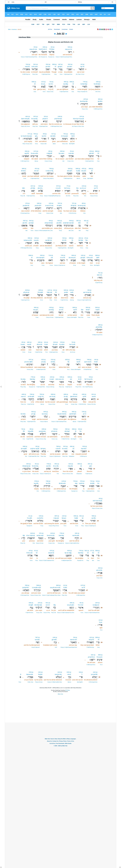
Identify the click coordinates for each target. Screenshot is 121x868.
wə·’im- (51, 84)
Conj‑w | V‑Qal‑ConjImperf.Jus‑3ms (66, 613)
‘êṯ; (68, 362)
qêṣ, (36, 136)
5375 (58, 186)
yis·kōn (48, 67)
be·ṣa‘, (43, 84)
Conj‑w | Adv (44, 144)
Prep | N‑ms (78, 387)
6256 (67, 360)
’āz (93, 553)
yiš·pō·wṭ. (26, 292)
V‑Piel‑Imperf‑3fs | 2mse (26, 248)
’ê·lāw (65, 587)
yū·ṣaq (43, 362)
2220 (83, 186)
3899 (23, 169)
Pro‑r (47, 352)
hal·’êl (82, 67)
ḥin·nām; (62, 153)
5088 (38, 585)
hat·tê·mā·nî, (43, 49)
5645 (97, 308)
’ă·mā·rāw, (35, 466)
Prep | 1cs (23, 404)
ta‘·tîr (83, 587)
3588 (54, 64)
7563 (41, 394)
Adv (63, 161)
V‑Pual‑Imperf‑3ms (25, 213)
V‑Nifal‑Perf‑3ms (65, 439)
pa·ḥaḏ (31, 223)
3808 (72, 134)
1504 (97, 603)
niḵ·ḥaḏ (67, 431)
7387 (59, 203)
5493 (69, 377)
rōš (52, 258)
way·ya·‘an (69, 49)
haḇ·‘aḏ (49, 292)
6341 (59, 221)
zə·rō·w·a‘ (83, 188)
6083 (75, 516)
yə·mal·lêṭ (94, 674)
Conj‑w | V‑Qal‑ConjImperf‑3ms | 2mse (51, 595)
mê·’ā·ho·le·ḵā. (98, 501)
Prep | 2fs (23, 543)
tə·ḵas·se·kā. (28, 240)
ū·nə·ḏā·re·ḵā (36, 587)
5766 (36, 481)
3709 (30, 672)
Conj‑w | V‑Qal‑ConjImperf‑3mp (59, 422)
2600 (61, 151)
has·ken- (84, 449)
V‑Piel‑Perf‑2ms (73, 213)
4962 (28, 342)
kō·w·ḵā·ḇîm (40, 258)
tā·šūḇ (92, 483)
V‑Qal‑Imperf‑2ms (64, 92)
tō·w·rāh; (56, 466)
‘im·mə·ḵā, (34, 119)
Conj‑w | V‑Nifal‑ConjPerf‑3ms (55, 682)
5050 (30, 603)
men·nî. (23, 396)
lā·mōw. (23, 379)
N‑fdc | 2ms (30, 682)
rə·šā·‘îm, (41, 396)
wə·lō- (79, 362)
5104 (52, 360)
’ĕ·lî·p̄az (52, 49)
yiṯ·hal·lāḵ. (99, 327)
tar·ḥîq (48, 483)
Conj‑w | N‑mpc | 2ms (36, 595)
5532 (69, 64)
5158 (40, 516)
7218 (50, 255)
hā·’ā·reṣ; (67, 188)
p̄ (21, 674)
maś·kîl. (28, 67)
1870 (85, 99)
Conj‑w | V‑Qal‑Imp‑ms (60, 265)
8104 (55, 342)
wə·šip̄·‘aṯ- (49, 240)
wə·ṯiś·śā (51, 553)
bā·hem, (43, 449)
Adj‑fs (54, 144)
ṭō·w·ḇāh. (24, 449)
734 (73, 342)
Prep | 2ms (35, 126)
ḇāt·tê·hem (74, 396)
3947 (89, 464)
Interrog (72, 300)
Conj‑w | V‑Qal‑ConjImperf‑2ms (47, 560)
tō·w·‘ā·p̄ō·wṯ (31, 535)
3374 (81, 117)
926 (50, 221)
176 (85, 238)
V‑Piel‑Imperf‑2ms (25, 595)
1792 (26, 203)
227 (91, 551)
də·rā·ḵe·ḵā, (38, 605)
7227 (53, 134)
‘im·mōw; (65, 449)
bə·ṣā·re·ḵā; (51, 535)
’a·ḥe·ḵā (71, 153)
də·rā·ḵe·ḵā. (84, 101)
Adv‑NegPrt (72, 144)
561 (36, 464)
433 (90, 255)
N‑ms (61, 74)
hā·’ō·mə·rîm (88, 379)
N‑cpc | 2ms (85, 109)
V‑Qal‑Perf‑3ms (64, 300)
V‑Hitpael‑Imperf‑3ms (97, 335)
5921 (35, 64)
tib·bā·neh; (62, 483)
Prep (87, 231)
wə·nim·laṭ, (58, 674)
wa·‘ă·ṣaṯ (52, 396)
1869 (39, 342)
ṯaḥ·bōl (91, 153)
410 (82, 64)
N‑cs (68, 369)
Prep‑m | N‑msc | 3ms (68, 474)
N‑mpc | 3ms (36, 474)
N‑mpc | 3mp (74, 404)
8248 (69, 169)
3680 (29, 238)
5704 (81, 481)
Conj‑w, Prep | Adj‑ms (48, 178)
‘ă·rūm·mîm (34, 153)
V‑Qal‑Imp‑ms (69, 387)
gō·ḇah (83, 258)
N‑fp (84, 213)
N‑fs (85, 196)
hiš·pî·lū (91, 640)
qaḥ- (91, 466)
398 (31, 429)
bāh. (24, 188)
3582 (66, 429)
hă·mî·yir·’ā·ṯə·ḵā (78, 119)
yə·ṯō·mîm (38, 205)
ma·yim (84, 171)
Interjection (72, 456)
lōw (77, 188)
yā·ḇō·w (45, 119)
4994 (71, 446)
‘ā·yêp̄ (78, 171)
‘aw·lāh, (36, 483)
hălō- (98, 258)
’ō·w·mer (81, 605)
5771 (29, 134)
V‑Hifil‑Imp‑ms (83, 456)
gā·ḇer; (60, 67)
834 (45, 342)
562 (81, 603)
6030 (69, 47)
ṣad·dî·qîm (73, 414)
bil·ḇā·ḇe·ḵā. (27, 466)
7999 (57, 446)
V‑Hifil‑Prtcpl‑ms (26, 74)
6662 (73, 412)
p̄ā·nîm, (40, 188)
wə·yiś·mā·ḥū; (62, 414)
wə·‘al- (48, 605)
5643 (87, 308)
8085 (57, 585)
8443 (32, 533)
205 (22, 342)
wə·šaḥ (37, 640)
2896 (65, 394)
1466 (54, 637)
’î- (82, 674)
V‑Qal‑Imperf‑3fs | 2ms (34, 456)
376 (95, 186)
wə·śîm (48, 466)
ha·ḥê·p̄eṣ (97, 84)
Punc (20, 682)
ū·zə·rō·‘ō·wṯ (49, 205)
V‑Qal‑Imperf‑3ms (68, 74)
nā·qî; (69, 674)
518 (51, 82)
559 (35, 47)
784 (22, 429)
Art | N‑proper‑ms (43, 57)
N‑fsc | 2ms (65, 144)
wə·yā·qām (71, 605)
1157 (49, 290)
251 (71, 151)
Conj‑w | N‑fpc (50, 213)
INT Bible (68, 690)
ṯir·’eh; (64, 240)
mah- (72, 292)
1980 (99, 325)
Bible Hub (60, 694)
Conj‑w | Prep (47, 613)
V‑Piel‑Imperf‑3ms (93, 682)
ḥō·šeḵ (81, 240)
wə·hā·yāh (76, 535)
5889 (77, 169)
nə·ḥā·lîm (40, 518)
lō (76, 431)
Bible (9, 29)
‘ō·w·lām (62, 344)
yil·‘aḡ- (33, 414)
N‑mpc (30, 352)
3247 (30, 360)
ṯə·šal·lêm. (26, 587)
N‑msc (84, 265)
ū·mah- (52, 379)
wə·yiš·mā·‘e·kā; (55, 587)
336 (80, 672)
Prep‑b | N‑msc (39, 682)
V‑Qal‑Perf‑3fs (31, 404)
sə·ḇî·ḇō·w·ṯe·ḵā (68, 223)
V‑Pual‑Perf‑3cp (87, 369)
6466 (42, 377)
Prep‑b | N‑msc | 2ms (26, 474)
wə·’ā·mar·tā (87, 292)
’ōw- (87, 240)
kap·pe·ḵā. (30, 674)
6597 (24, 221)
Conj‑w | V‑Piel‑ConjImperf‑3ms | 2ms (44, 231)
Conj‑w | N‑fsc (49, 248)
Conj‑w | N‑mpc (48, 161)
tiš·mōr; (55, 344)
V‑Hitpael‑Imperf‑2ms (67, 560)
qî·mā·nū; (54, 431)
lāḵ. (24, 535)
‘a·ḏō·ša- (82, 483)
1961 (76, 533)
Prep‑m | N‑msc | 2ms (97, 508)
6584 (26, 151)
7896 (93, 516)
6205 (40, 290)
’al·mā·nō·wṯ (81, 205)
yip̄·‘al (43, 379)
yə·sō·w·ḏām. (29, 362)
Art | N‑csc (73, 352)
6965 (71, 603)
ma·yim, (36, 310)
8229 (49, 238)
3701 (40, 533)
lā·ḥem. (24, 171)
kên (79, 223)
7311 (99, 273)
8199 (26, 290)
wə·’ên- (44, 136)
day (76, 483)
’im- (81, 431)
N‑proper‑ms (51, 57)
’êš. (24, 431)
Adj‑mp (36, 161)
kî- (56, 67)
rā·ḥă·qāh (31, 396)
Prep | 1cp (62, 387)
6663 (65, 82)
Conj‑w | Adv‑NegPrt (72, 317)
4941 (27, 117)
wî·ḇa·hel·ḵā (49, 223)
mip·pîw (70, 466)
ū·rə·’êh (63, 258)
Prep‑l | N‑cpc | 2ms (27, 144)
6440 (40, 186)
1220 (63, 516)
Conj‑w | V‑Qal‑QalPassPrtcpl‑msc (52, 196)
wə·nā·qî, (45, 414)
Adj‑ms (78, 178)
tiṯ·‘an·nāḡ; (68, 553)
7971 (73, 203)
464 (52, 47)
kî (73, 84)
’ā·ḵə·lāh (30, 431)
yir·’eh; (61, 310)
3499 (43, 429)
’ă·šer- (96, 362)
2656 (97, 82)
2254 (91, 151)
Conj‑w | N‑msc (94, 196)
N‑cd (101, 665)
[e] (71, 47)
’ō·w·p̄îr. (30, 518)
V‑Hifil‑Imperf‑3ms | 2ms (56, 126)
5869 (99, 655)
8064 (73, 255)
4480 (61, 377)
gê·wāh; (54, 640)
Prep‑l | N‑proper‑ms (82, 92)
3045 (65, 290)
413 (35, 551)
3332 (43, 360)
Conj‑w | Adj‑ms (44, 422)
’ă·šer (46, 344)
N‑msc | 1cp (55, 439)
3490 (38, 203)
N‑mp (85, 178)
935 (45, 117)
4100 (71, 290)
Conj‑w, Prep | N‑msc (54, 526)
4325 (83, 169)
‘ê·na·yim (99, 657)
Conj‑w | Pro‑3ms (92, 404)
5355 (45, 412)
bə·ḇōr (40, 674)
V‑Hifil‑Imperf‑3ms (91, 665)
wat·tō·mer (73, 640)
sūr (71, 379)
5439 (71, 221)
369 (44, 134)
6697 (56, 516)
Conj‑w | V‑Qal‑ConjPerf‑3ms (72, 543)
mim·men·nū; (60, 379)
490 (83, 203)
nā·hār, (53, 362)
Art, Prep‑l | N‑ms (80, 74)
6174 (35, 151)
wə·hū (94, 396)
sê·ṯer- (88, 310)
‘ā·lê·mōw (34, 67)
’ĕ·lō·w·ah (90, 258)
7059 (88, 360)
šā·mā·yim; (72, 258)
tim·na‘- (37, 171)
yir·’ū (85, 414)
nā (73, 449)
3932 (33, 412)
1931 (93, 394)
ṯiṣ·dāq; (66, 84)
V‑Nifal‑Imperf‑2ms (61, 491)
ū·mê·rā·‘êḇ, (50, 171)
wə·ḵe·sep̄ (40, 535)
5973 (35, 117)
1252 (40, 672)
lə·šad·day (84, 84)
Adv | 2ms (71, 231)
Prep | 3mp (23, 387)
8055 (63, 412)
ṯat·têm (100, 101)
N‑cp (98, 317)
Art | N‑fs (68, 196)
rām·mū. (100, 275)
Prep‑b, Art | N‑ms (25, 126)
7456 (50, 169)
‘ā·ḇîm (98, 310)
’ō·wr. (101, 622)
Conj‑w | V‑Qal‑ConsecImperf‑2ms (69, 647)
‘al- (87, 223)
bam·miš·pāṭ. (26, 119)
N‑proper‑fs (29, 526)
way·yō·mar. (33, 49)
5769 (61, 342)
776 (68, 186)
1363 (82, 255)
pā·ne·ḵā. (99, 570)
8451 (56, 464)
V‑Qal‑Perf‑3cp (99, 283)
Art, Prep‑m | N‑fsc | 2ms (78, 126)
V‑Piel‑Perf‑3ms (82, 404)
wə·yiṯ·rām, (42, 431)
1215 (43, 82)
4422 (94, 672)
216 (100, 620)
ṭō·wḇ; (66, 396)
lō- (92, 171)
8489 (44, 47)
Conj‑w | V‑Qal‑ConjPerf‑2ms (84, 300)
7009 (54, 429)
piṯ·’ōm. (25, 223)
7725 (91, 481)
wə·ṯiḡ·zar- (96, 605)
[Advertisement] (60, 711)
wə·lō (75, 310)
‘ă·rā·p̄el (40, 292)
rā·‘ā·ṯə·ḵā (64, 136)
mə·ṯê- (29, 344)
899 (49, 151)
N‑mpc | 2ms (71, 161)
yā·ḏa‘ (66, 292)
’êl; (56, 292)
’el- (37, 553)
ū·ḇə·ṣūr (56, 518)
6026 (69, 551)
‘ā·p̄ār (76, 518)
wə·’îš (96, 188)
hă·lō (73, 136)
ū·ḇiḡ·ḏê (49, 153)
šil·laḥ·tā (74, 205)
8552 (99, 99)
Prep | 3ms (35, 74)
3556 (41, 255)
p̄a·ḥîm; (59, 223)
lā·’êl (80, 379)
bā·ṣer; (64, 518)
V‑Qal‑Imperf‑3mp (82, 422)
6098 (52, 394)
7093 (35, 134)
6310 (70, 464)
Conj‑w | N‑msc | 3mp (41, 439)
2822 (80, 238)
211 (29, 516)
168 (100, 499)
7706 (84, 82)
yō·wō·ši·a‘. (92, 657)
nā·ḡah (31, 605)
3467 (92, 655)
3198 (59, 117)
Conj (55, 74)
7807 (37, 637)
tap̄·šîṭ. (27, 153)
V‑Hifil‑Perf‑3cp (90, 647)
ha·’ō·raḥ (72, 344)
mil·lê (84, 396)
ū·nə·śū (58, 188)
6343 (30, 221)
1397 (59, 64)
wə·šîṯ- (94, 518)
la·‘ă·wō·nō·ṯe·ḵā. (27, 136)
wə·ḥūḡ (51, 310)
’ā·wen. (23, 344)
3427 (32, 186)
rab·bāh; (53, 136)
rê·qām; (59, 205)
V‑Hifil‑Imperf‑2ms (98, 109)
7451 (65, 134)
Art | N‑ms (98, 92)
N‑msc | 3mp (30, 369)
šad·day (33, 379)
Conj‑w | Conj (50, 92)
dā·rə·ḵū (40, 344)
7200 (63, 238)
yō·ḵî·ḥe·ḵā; (58, 119)
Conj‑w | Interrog (50, 387)
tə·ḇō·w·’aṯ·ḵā (35, 449)
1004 (74, 394)
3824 (28, 464)
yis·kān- (70, 67)
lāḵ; (55, 605)
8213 (91, 637)
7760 (48, 464)
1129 (63, 481)
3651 (78, 221)
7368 (31, 394)
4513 (36, 169)
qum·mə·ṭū (88, 362)
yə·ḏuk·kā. (26, 205)
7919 (27, 64)
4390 (83, 394)
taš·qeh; (70, 171)
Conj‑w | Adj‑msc (36, 647)
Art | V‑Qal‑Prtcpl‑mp (88, 387)
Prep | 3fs (23, 196)
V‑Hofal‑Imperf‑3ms (41, 369)
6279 (82, 585)
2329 (51, 308)
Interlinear (14, 29)
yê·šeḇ (33, 188)
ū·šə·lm (58, 449)
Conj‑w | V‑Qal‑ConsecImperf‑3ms (64, 57)
